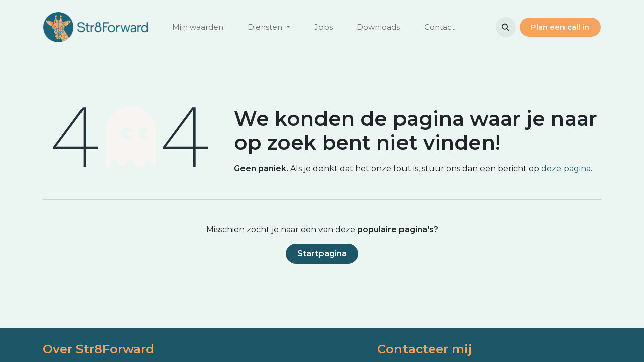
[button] (506, 27)
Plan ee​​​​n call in (560, 27)
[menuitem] (198, 27)
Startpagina (322, 254)
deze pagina (566, 169)
